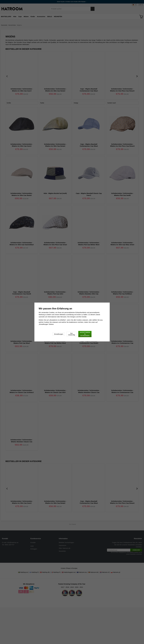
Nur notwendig (71, 334)
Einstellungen (59, 334)
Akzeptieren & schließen (85, 334)
